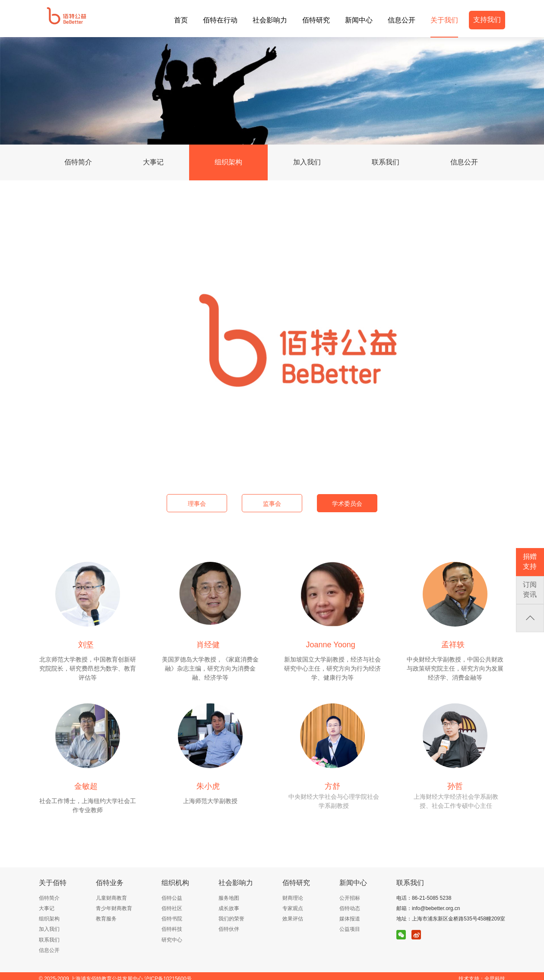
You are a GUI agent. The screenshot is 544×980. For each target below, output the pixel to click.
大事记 (153, 162)
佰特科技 (172, 929)
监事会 (272, 504)
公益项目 (350, 929)
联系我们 (386, 162)
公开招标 (350, 898)
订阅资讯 (530, 589)
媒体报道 (350, 919)
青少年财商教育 (114, 908)
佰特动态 (350, 908)
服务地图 (229, 898)
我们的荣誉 (231, 919)
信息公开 (464, 162)
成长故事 (229, 908)
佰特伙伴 (229, 929)
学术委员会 (347, 504)
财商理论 (293, 898)
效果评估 (293, 919)
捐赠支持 (530, 561)
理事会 (197, 504)
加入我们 (307, 162)
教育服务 (106, 919)
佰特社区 (172, 908)
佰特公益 (172, 898)
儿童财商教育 (111, 898)
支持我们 (487, 20)
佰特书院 (172, 919)
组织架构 (228, 162)
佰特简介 (78, 162)
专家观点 (293, 908)
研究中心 (172, 940)
